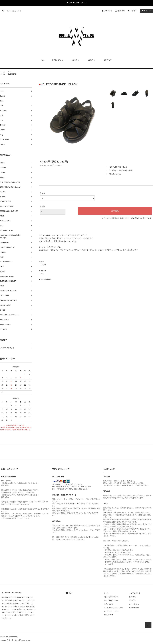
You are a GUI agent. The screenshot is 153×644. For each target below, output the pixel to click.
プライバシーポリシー (112, 611)
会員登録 (121, 11)
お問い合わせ (134, 608)
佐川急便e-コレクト (75, 504)
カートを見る (134, 604)
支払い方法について (111, 597)
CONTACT (108, 60)
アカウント (108, 11)
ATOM (110, 615)
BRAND (76, 60)
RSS (105, 615)
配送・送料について (111, 600)
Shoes (10, 72)
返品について (125, 218)
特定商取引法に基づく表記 (141, 218)
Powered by (15, 640)
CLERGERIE (12, 74)
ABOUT (92, 60)
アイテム (146, 11)
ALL (43, 60)
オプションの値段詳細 (110, 218)
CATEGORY (58, 60)
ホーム (3, 72)
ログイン (134, 11)
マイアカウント (135, 593)
